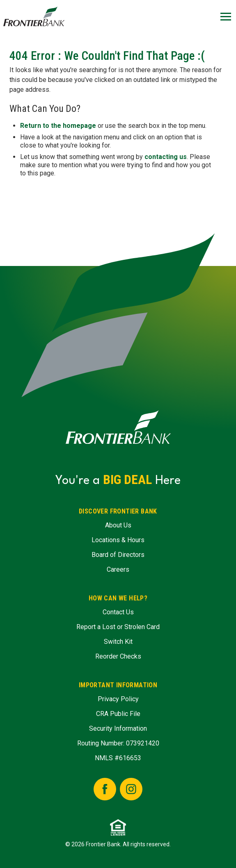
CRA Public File (118, 714)
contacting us (166, 157)
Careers (118, 569)
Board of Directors (118, 555)
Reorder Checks (118, 656)
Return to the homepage (58, 126)
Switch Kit (118, 642)
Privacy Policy (118, 699)
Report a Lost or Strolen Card (118, 627)
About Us (118, 525)
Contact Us (118, 612)
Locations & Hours (118, 540)
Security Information (118, 728)
